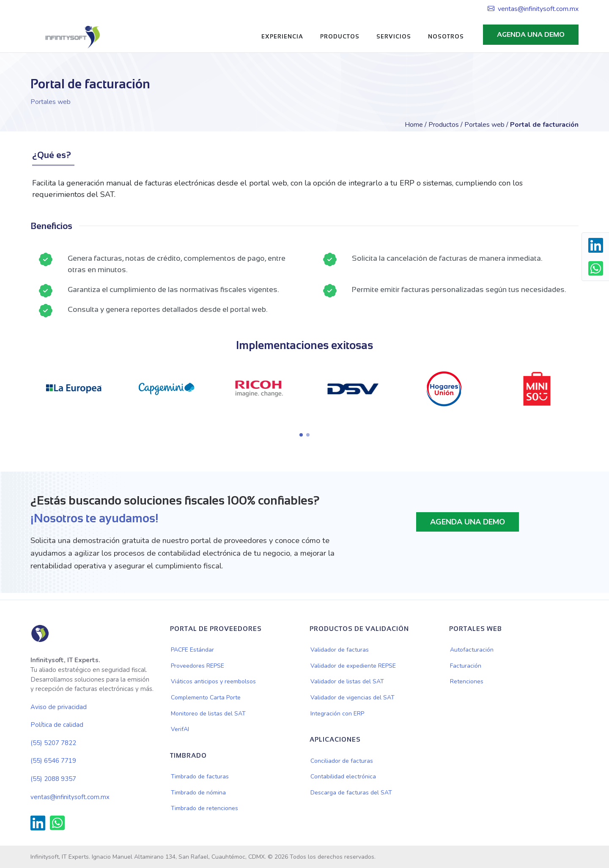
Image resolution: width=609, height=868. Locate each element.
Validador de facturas (340, 650)
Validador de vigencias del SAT (353, 697)
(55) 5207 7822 (53, 743)
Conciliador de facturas (342, 761)
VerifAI (180, 729)
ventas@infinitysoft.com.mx (533, 9)
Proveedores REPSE (198, 666)
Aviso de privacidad (59, 707)
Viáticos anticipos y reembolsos (213, 681)
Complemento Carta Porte (206, 697)
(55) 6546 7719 (53, 761)
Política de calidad (57, 725)
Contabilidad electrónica (343, 777)
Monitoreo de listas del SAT (208, 714)
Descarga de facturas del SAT (351, 793)
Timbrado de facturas (200, 777)
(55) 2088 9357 (53, 779)
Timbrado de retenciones (204, 808)
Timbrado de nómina (198, 793)
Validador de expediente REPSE (353, 666)
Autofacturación (472, 650)
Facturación (466, 666)
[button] (301, 435)
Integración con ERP (337, 714)
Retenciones (467, 681)
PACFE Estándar (192, 650)
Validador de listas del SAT (347, 681)
